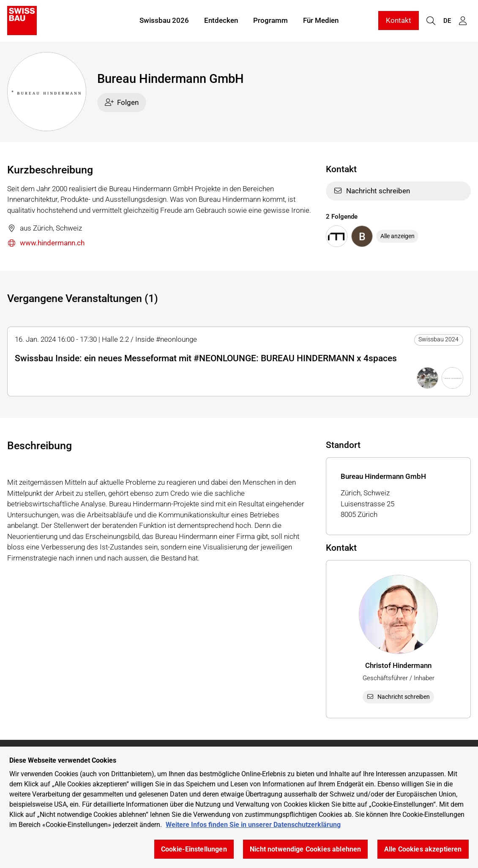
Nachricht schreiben (372, 191)
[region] (239, 807)
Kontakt (399, 20)
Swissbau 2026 (164, 20)
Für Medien (321, 20)
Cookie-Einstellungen (194, 849)
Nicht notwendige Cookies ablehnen (305, 849)
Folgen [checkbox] (122, 102)
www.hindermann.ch (46, 243)
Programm (270, 20)
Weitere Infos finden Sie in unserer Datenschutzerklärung (253, 825)
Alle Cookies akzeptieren (423, 849)
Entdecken (221, 20)
